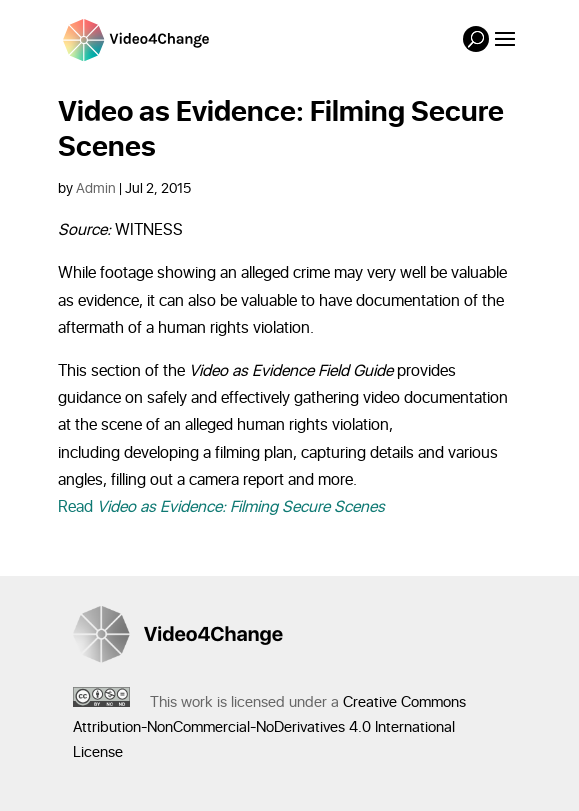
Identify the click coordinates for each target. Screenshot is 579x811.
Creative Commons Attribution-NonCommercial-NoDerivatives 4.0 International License (269, 727)
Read (221, 507)
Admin (96, 188)
